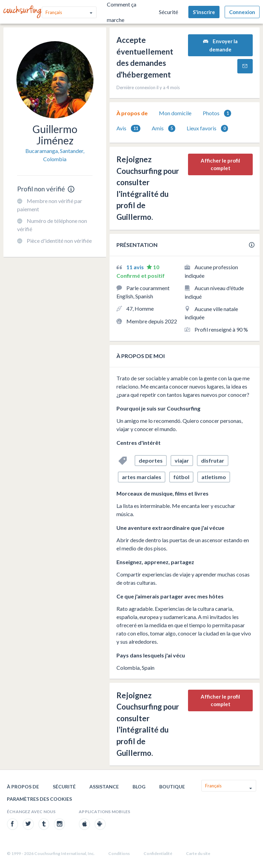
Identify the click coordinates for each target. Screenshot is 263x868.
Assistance (104, 787)
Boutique (172, 787)
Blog (139, 787)
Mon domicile (175, 113)
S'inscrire (204, 12)
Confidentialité (158, 853)
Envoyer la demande (220, 45)
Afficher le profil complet (220, 164)
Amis (164, 128)
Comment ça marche (122, 12)
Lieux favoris (207, 128)
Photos (217, 113)
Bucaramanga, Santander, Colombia (55, 155)
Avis (128, 128)
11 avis (136, 267)
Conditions (119, 853)
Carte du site (198, 853)
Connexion (242, 12)
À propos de (132, 113)
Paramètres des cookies (39, 799)
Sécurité (168, 12)
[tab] (132, 113)
